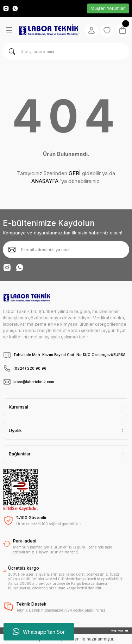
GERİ (75, 173)
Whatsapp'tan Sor (39, 632)
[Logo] (49, 30)
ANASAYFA (45, 181)
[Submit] (12, 250)
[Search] (66, 51)
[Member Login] (92, 30)
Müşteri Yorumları (108, 8)
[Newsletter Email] (66, 250)
